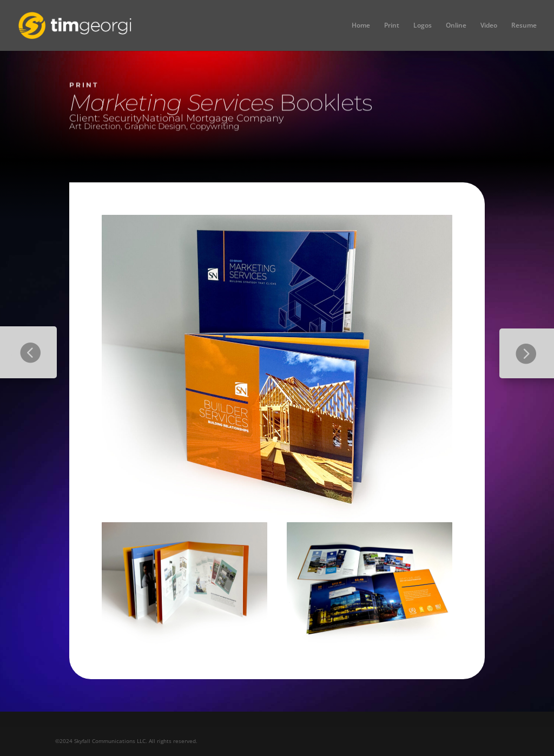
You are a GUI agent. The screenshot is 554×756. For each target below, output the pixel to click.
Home (361, 26)
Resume (524, 26)
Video (489, 26)
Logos (423, 26)
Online (456, 26)
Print (392, 26)
